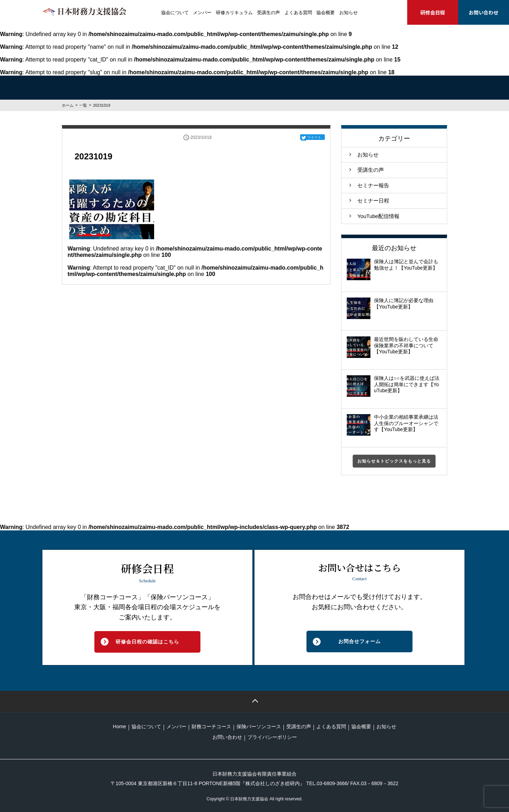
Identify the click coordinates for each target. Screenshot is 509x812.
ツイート (314, 137)
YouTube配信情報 (378, 216)
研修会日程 (433, 12)
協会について (175, 13)
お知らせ (349, 13)
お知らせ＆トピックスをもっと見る (394, 461)
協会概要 (326, 13)
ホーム (68, 105)
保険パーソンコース (259, 726)
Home (119, 726)
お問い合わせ (484, 12)
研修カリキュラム (234, 13)
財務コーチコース (211, 726)
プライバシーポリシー (272, 737)
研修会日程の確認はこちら (147, 642)
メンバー (202, 13)
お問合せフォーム (359, 641)
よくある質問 (298, 13)
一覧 (83, 105)
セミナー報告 (373, 185)
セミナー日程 (373, 201)
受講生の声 (268, 13)
